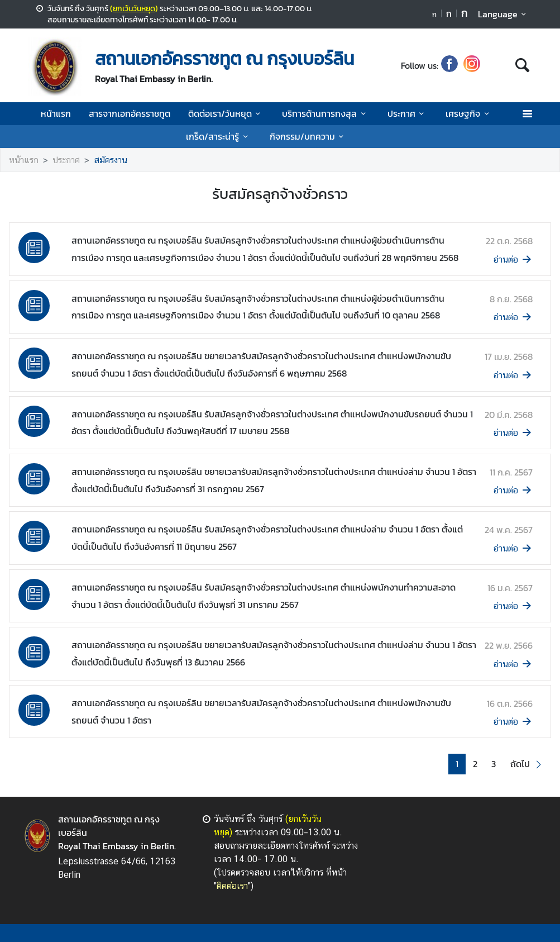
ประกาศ (408, 113)
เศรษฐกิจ (469, 113)
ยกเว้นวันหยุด (134, 8)
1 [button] (457, 764)
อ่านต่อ (513, 260)
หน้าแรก (56, 113)
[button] (527, 764)
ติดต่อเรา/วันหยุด (226, 113)
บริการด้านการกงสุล (326, 113)
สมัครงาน (111, 160)
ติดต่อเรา (232, 886)
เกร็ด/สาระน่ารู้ (219, 136)
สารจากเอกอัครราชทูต (130, 113)
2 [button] (475, 764)
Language (504, 14)
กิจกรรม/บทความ (308, 136)
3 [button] (494, 764)
